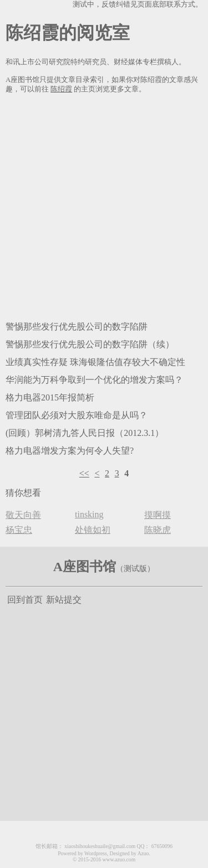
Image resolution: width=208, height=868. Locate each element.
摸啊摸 (158, 515)
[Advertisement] (104, 205)
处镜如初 (93, 530)
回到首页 (25, 600)
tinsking (89, 514)
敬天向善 (23, 515)
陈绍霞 (61, 89)
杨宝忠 (19, 530)
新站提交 (64, 600)
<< (84, 473)
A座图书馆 (85, 567)
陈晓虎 (158, 530)
